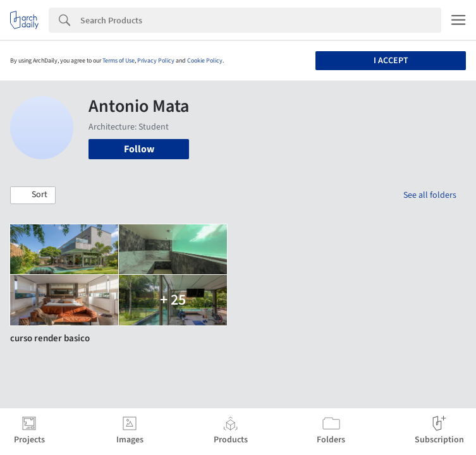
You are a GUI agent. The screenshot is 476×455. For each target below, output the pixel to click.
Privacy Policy (156, 61)
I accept (391, 61)
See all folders (430, 195)
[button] (33, 195)
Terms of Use (119, 61)
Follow (139, 149)
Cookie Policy (205, 61)
